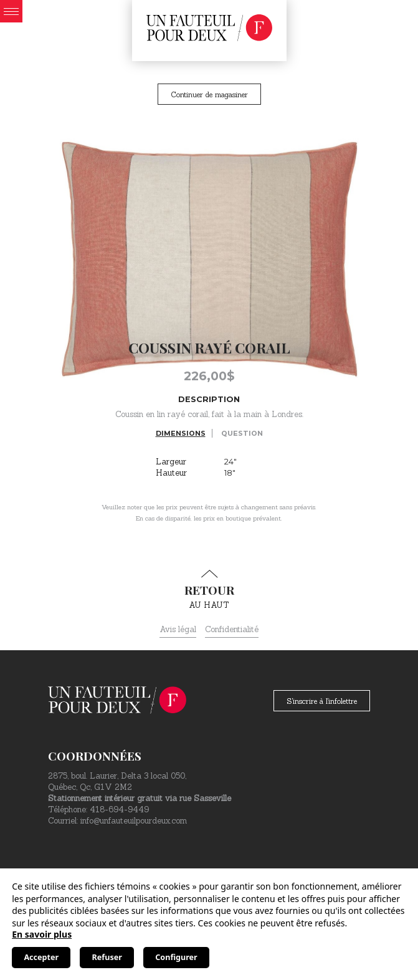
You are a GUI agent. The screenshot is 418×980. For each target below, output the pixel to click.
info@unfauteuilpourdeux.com (134, 821)
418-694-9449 (119, 809)
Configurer (176, 957)
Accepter (41, 957)
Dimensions (181, 433)
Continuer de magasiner (209, 94)
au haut (209, 590)
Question (242, 433)
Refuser (107, 957)
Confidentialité (232, 629)
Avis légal (178, 629)
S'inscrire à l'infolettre (322, 701)
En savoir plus (42, 934)
